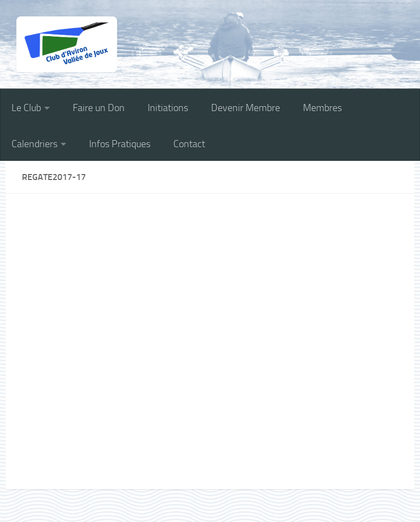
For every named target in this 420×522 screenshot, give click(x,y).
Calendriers (34, 144)
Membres (322, 108)
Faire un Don (99, 108)
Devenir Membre (246, 108)
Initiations (168, 108)
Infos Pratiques (120, 144)
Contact (189, 144)
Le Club (26, 108)
